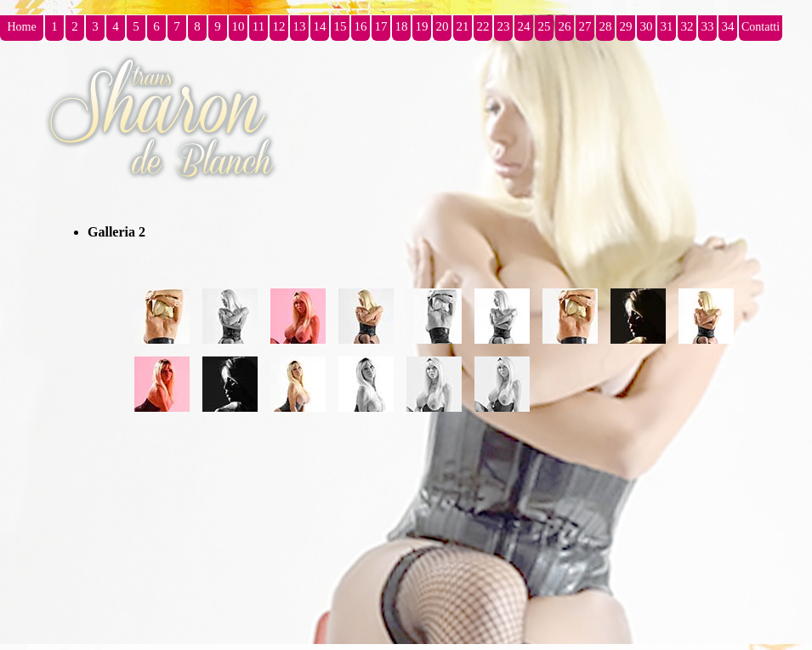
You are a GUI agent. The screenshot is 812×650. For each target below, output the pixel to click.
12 (279, 26)
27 (585, 26)
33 (708, 26)
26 (565, 26)
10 (238, 26)
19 (422, 26)
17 (381, 26)
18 (402, 26)
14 (320, 26)
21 (463, 26)
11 (258, 26)
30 (647, 26)
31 (667, 26)
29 (626, 26)
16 (361, 26)
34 (728, 26)
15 (341, 26)
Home (21, 27)
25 (545, 26)
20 (443, 26)
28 (606, 26)
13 (300, 26)
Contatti (761, 27)
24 (524, 26)
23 (504, 26)
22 (483, 26)
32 (687, 26)
